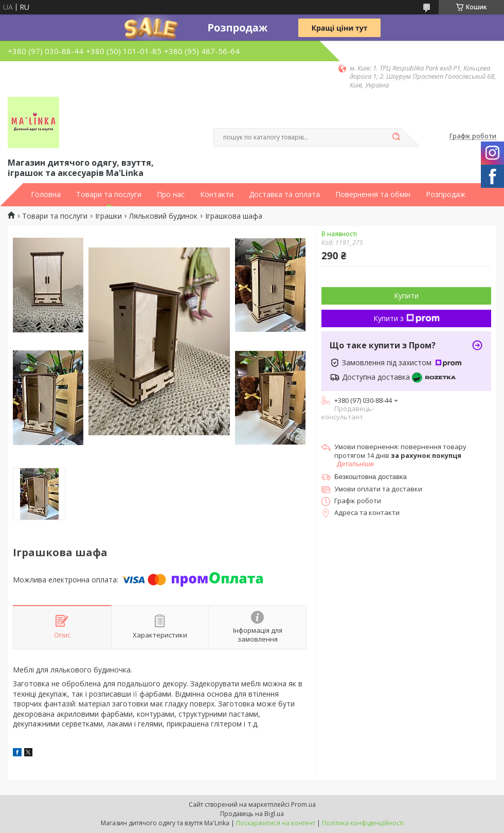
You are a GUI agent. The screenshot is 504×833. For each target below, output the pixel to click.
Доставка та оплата (284, 194)
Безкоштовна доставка (371, 477)
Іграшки (109, 216)
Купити (406, 296)
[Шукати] (396, 137)
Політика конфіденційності (363, 823)
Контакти (217, 194)
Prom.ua (303, 804)
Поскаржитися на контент (276, 823)
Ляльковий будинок (163, 216)
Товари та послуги (109, 194)
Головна (46, 194)
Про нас (171, 194)
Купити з (407, 318)
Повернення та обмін (373, 194)
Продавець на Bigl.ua (252, 814)
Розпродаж (446, 194)
